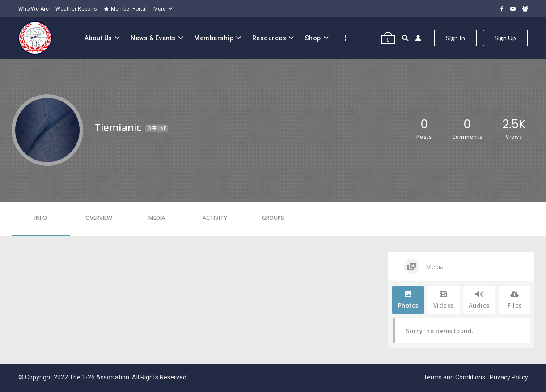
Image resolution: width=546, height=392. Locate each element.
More (160, 9)
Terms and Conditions (454, 377)
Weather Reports (76, 9)
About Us (98, 38)
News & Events (153, 38)
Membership (214, 38)
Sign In (455, 38)
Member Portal (125, 9)
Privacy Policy (509, 377)
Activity (215, 218)
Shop (313, 38)
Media (157, 218)
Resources (269, 38)
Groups (273, 218)
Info (41, 218)
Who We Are (34, 9)
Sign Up (505, 38)
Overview (99, 218)
